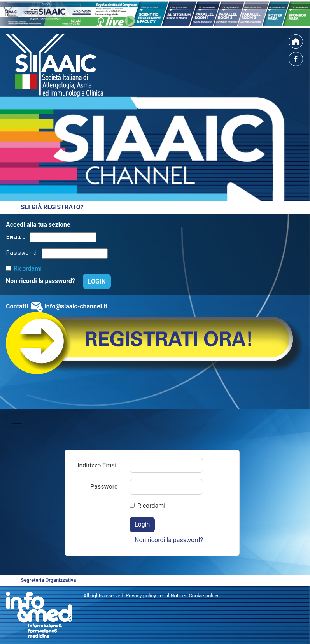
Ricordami (28, 269)
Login (142, 524)
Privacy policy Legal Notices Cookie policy (172, 596)
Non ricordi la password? (41, 281)
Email (16, 236)
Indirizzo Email (98, 465)
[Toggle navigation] (17, 420)
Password (21, 252)
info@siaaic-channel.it (76, 306)
